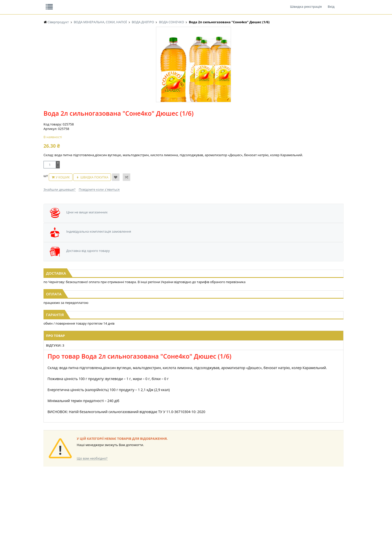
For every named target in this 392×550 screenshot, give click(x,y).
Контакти (127, 3)
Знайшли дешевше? (167, 135)
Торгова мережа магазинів (193, 391)
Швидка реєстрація (306, 3)
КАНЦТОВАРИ (263, 490)
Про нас (55, 3)
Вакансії (102, 3)
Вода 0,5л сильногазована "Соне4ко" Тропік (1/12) (298, 227)
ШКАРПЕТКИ (262, 495)
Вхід (331, 3)
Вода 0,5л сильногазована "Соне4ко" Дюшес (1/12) (94, 227)
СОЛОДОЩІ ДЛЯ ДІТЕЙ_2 (229, 486)
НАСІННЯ (92, 486)
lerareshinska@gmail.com (84, 538)
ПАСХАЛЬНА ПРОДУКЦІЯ (187, 500)
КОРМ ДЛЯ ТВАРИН (141, 505)
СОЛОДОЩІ (220, 481)
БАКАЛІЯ (50, 509)
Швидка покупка (221, 125)
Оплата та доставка (151, 52)
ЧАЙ (47, 500)
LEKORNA (92, 481)
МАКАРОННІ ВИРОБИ (143, 509)
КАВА (47, 505)
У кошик (190, 125)
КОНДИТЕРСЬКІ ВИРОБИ (145, 490)
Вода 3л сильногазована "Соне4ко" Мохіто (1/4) (196, 225)
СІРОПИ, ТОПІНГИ (140, 495)
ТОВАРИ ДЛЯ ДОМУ (225, 500)
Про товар (127, 294)
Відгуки (78, 3)
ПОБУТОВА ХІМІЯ (266, 500)
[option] (93, 116)
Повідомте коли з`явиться (207, 135)
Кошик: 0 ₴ (313, 53)
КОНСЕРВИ (135, 500)
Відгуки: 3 (150, 294)
